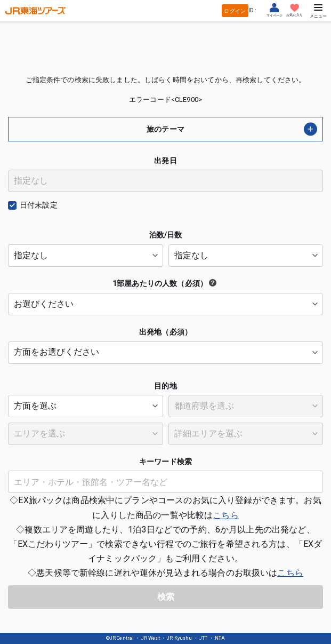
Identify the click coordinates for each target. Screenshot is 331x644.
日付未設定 (39, 205)
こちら (225, 515)
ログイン (235, 11)
